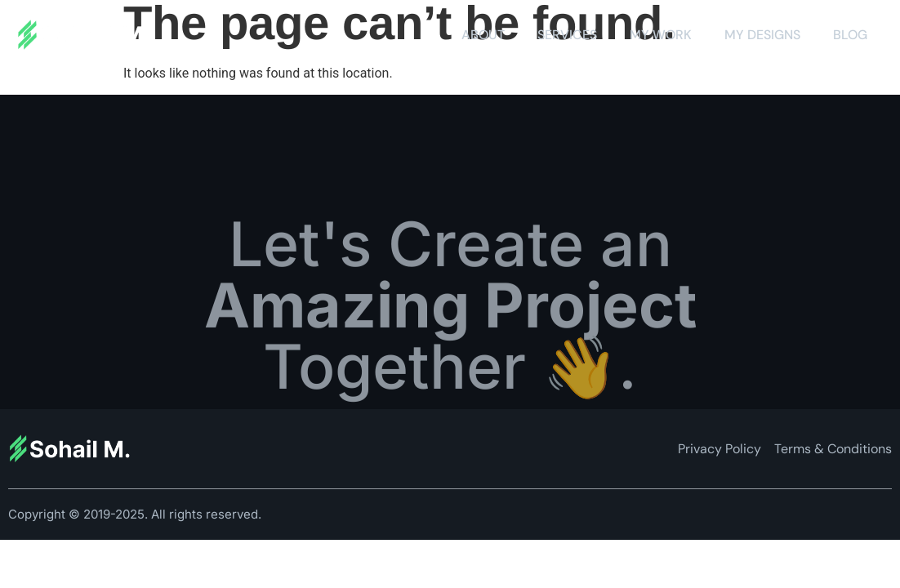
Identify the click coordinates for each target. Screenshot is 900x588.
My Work (661, 35)
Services (567, 35)
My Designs (762, 35)
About (483, 35)
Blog (850, 35)
